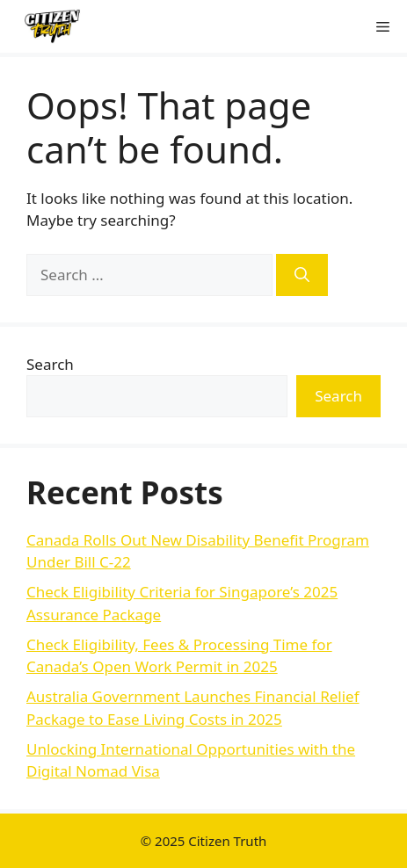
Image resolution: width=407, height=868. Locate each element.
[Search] (302, 275)
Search (50, 364)
